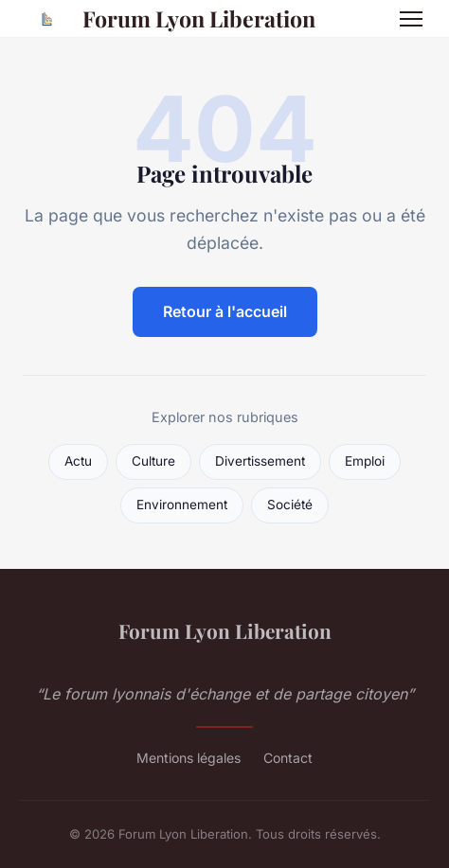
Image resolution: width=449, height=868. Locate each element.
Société (290, 505)
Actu (78, 461)
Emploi (365, 461)
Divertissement (260, 461)
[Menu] (411, 19)
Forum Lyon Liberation (167, 19)
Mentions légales (189, 758)
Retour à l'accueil (225, 311)
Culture (153, 461)
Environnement (182, 505)
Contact (288, 758)
